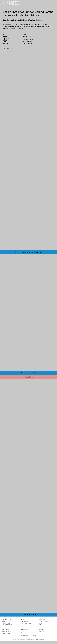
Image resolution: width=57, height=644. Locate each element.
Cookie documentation (40, 640)
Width (5, 41)
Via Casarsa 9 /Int (43, 622)
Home (11, 3)
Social (41, 630)
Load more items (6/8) (28, 373)
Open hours (6, 630)
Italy (40, 625)
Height (6, 39)
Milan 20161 (42, 624)
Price (5, 37)
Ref (4, 35)
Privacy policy (32, 640)
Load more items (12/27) (29, 615)
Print (4, 52)
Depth (5, 43)
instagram (42, 632)
